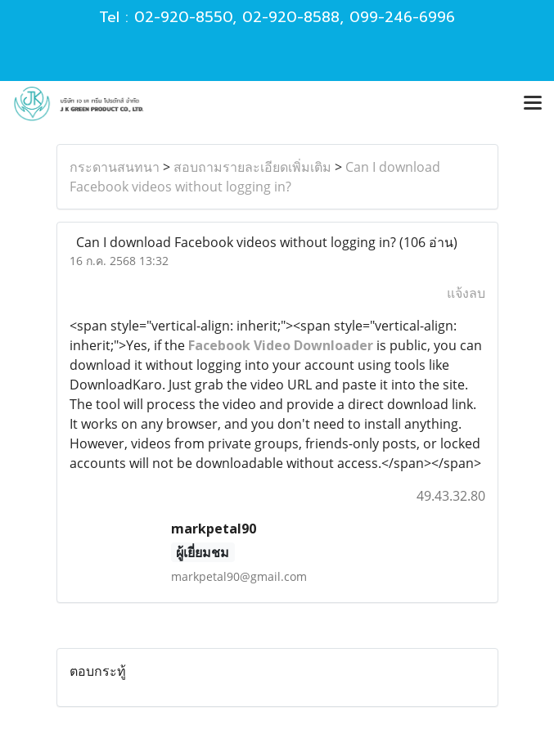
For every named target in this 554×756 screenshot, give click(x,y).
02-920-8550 (183, 17)
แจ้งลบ (466, 293)
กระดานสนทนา (115, 167)
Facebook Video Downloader (281, 345)
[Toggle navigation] (533, 104)
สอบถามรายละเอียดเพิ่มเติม (252, 167)
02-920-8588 (291, 17)
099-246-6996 (402, 17)
